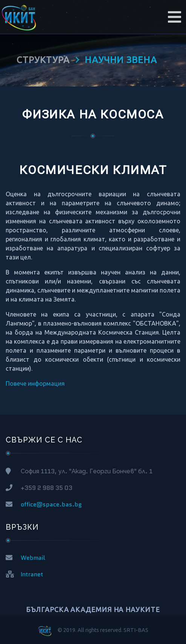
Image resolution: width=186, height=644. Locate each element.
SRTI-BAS (136, 630)
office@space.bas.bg (51, 504)
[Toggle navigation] (175, 17)
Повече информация (35, 383)
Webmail (33, 558)
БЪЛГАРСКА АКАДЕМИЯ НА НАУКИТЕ (93, 609)
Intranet (32, 574)
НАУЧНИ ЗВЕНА (121, 58)
